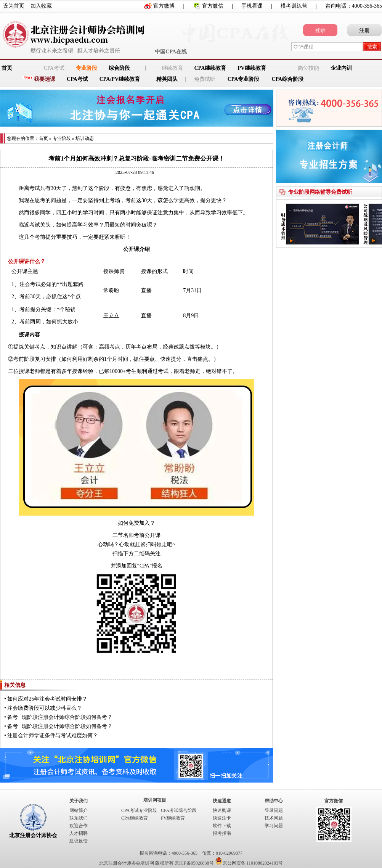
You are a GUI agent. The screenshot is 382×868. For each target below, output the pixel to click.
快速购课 (222, 810)
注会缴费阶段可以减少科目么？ (45, 708)
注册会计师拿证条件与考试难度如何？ (53, 735)
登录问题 (274, 810)
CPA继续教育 (210, 68)
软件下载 (222, 826)
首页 (43, 138)
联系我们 (79, 818)
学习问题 (274, 826)
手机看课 (252, 6)
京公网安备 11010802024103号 (249, 863)
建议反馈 (79, 841)
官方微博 (164, 6)
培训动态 (85, 138)
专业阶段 (87, 68)
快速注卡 (222, 818)
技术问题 (274, 818)
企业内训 (341, 68)
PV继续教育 (252, 68)
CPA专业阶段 (244, 79)
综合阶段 (119, 68)
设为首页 (14, 6)
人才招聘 (79, 833)
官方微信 (213, 6)
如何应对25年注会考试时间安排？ (47, 699)
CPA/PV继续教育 (120, 79)
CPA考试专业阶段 (139, 810)
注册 (364, 30)
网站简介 (79, 810)
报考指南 (222, 833)
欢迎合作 (79, 826)
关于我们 (79, 801)
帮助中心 (274, 801)
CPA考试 (77, 79)
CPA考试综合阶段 (179, 810)
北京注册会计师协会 (33, 835)
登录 (320, 30)
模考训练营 (294, 6)
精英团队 (167, 79)
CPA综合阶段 (287, 79)
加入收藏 (41, 6)
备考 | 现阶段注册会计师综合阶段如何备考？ (60, 717)
